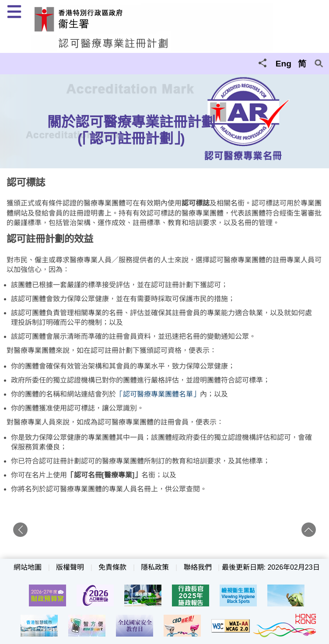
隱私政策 (155, 567)
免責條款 (112, 567)
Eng (283, 64)
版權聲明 (70, 567)
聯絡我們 (198, 567)
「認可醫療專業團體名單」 (158, 394)
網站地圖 (28, 567)
